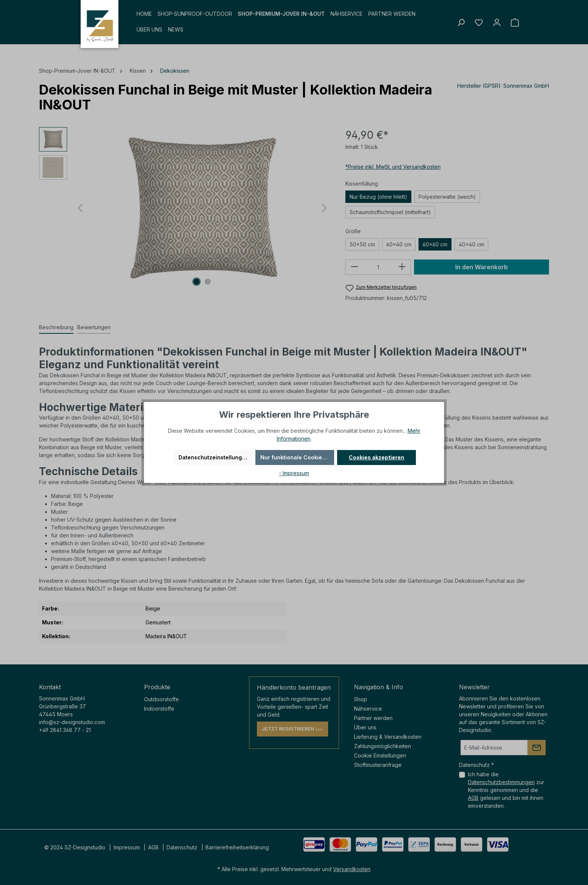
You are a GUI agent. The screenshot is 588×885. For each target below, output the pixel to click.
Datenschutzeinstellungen (214, 457)
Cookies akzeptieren (376, 457)
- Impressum (294, 473)
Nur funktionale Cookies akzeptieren (297, 457)
